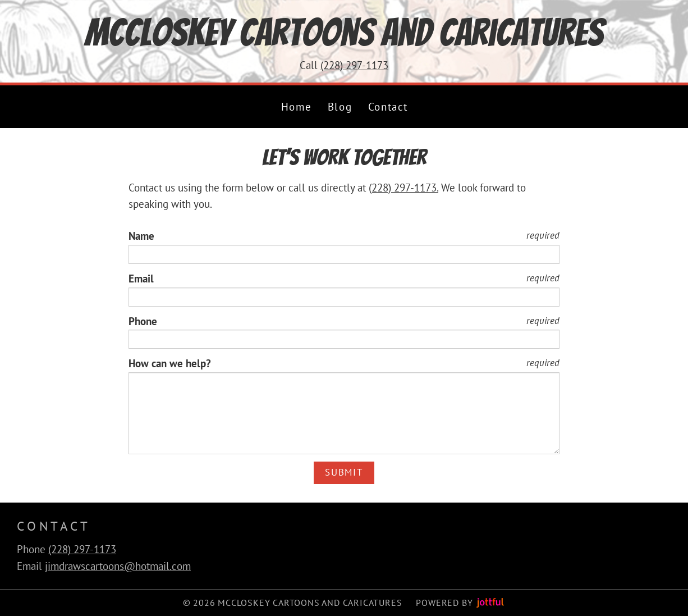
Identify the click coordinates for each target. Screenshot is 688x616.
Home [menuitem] (296, 107)
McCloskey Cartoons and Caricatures (344, 33)
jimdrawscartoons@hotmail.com (118, 566)
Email (141, 279)
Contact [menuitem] (388, 107)
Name (141, 236)
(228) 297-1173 (354, 65)
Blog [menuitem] (340, 107)
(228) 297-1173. (403, 188)
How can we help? (170, 363)
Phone (143, 321)
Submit (344, 472)
